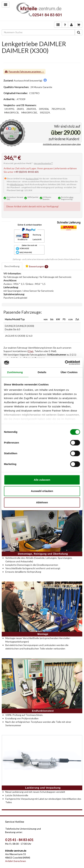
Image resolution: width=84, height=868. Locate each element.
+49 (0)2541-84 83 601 (26, 172)
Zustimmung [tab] (15, 372)
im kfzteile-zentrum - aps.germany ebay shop (62, 144)
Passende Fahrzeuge (20, 71)
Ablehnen (42, 502)
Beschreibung (12, 266)
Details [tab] (42, 372)
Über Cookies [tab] (69, 372)
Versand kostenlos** (43, 163)
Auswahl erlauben (42, 491)
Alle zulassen (42, 480)
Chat (31, 351)
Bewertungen (37, 266)
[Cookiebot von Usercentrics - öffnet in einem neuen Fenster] (65, 363)
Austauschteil (32, 179)
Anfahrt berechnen (16, 861)
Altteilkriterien (17, 184)
